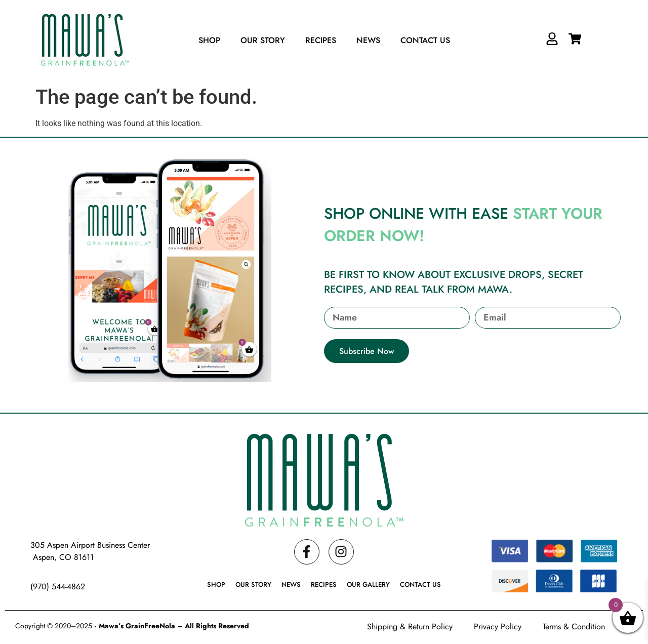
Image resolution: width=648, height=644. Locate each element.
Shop (209, 40)
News (368, 40)
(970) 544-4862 (58, 587)
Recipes (321, 40)
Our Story (263, 40)
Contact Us (425, 40)
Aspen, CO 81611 (62, 557)
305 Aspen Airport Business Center (90, 545)
